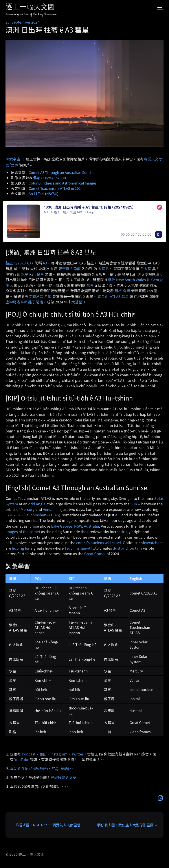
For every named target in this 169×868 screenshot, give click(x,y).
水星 (25, 274)
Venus (48, 509)
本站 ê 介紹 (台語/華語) (29, 768)
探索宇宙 (13, 159)
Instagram (59, 754)
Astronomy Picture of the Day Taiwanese (31, 14)
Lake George (62, 526)
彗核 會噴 (122, 291)
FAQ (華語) (61, 768)
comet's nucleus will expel (98, 543)
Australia (91, 526)
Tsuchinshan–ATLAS (82, 548)
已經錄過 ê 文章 (64, 778)
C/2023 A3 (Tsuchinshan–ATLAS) (33, 515)
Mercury (28, 509)
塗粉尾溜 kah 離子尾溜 (24, 302)
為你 (15, 165)
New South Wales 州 (133, 280)
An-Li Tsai (36, 194)
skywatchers (152, 543)
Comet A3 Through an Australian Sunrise (62, 172)
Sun (134, 504)
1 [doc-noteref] (21, 158)
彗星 (90, 285)
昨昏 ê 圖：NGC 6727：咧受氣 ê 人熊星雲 (48, 825)
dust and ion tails (127, 548)
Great (89, 554)
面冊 (43, 754)
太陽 (148, 269)
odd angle (37, 504)
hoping (18, 548)
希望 (48, 296)
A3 (45, 263)
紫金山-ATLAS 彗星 (113, 296)
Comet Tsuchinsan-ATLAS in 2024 (56, 188)
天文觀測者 (34, 296)
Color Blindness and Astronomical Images (63, 183)
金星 (40, 274)
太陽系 (103, 269)
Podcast (29, 754)
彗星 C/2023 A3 (18, 263)
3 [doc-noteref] (19, 164)
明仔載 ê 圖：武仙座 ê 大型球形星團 (125, 825)
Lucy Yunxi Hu (55, 178)
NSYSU (52, 194)
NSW (78, 526)
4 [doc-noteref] (28, 164)
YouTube (22, 759)
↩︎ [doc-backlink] (103, 759)
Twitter (77, 754)
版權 (36, 178)
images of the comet (23, 532)
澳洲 (112, 280)
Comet (100, 554)
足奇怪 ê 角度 (70, 269)
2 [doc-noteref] (10, 164)
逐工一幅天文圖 (30, 8)
